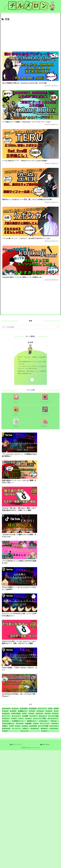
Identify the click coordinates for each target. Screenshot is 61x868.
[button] (58, 327)
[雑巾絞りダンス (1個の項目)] (32, 721)
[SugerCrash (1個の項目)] (35, 729)
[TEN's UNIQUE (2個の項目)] (16, 714)
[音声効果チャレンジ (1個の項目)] (19, 721)
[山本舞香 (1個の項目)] (25, 716)
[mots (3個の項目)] (56, 711)
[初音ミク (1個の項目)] (26, 729)
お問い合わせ (45, 744)
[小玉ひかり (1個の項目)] (6, 719)
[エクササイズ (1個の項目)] (34, 716)
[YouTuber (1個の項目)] (7, 721)
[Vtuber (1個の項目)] (36, 724)
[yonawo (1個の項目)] (48, 714)
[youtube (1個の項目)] (29, 719)
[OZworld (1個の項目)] (55, 714)
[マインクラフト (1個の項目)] (45, 724)
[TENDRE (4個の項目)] (13, 711)
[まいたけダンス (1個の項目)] (54, 726)
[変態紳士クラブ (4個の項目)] (23, 711)
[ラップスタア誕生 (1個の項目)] (54, 716)
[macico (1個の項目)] (18, 726)
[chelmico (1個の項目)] (50, 731)
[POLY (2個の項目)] (25, 714)
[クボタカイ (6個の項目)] (15, 709)
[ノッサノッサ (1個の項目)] (17, 729)
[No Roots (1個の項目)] (55, 724)
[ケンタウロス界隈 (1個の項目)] (43, 726)
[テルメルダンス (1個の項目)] (16, 716)
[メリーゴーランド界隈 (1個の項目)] (40, 719)
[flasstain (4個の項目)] (6, 711)
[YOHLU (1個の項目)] (14, 719)
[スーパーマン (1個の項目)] (6, 716)
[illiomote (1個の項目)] (55, 721)
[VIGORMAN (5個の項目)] (33, 709)
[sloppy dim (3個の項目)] (6, 714)
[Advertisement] (30, 35)
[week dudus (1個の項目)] (44, 721)
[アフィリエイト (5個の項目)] (42, 709)
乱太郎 (30, 342)
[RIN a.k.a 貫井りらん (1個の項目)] (9, 724)
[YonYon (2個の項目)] (32, 714)
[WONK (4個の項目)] (56, 709)
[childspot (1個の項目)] (25, 726)
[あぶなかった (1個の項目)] (43, 716)
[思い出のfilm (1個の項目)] (7, 729)
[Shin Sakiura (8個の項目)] (6, 709)
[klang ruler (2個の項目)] (40, 714)
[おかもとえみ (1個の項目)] (30, 731)
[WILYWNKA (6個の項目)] (24, 709)
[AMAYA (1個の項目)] (11, 731)
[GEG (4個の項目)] (50, 709)
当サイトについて (16, 744)
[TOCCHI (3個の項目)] (32, 711)
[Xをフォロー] (32, 380)
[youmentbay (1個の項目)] (54, 729)
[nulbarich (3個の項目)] (49, 711)
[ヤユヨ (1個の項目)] (21, 719)
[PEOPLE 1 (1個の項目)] (45, 729)
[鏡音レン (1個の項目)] (5, 726)
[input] (30, 327)
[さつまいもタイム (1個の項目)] (53, 719)
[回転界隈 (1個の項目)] (29, 724)
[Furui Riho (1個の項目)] (20, 724)
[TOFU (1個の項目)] (12, 726)
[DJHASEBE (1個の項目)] (33, 726)
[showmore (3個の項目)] (40, 711)
